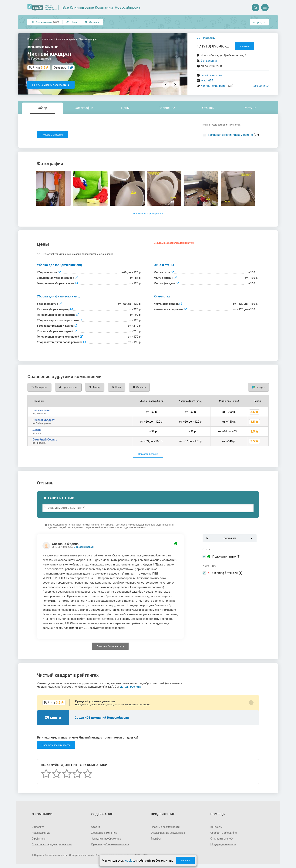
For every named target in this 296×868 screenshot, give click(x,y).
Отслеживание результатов (168, 833)
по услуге (259, 22)
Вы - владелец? (206, 38)
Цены (72, 22)
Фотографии (84, 108)
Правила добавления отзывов (110, 844)
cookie (130, 861)
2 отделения (209, 61)
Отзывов (61, 68)
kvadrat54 (207, 80)
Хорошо (185, 861)
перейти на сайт (211, 75)
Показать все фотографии (148, 213)
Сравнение (167, 108)
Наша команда (41, 833)
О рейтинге (39, 839)
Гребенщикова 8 (85, 547)
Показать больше (148, 454)
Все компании (45, 22)
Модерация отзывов (223, 844)
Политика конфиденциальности (52, 844)
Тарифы (156, 839)
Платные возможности (165, 827)
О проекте (38, 827)
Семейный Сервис (45, 440)
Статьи (96, 827)
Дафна (37, 430)
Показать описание (52, 135)
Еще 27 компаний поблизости (51, 85)
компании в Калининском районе (230, 135)
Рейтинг (250, 108)
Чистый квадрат (44, 420)
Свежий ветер (42, 410)
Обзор (43, 108)
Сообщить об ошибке (223, 833)
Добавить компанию (104, 833)
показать (245, 46)
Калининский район (214, 86)
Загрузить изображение (106, 839)
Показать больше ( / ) (110, 646)
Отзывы (92, 22)
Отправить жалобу (222, 839)
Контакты (216, 827)
